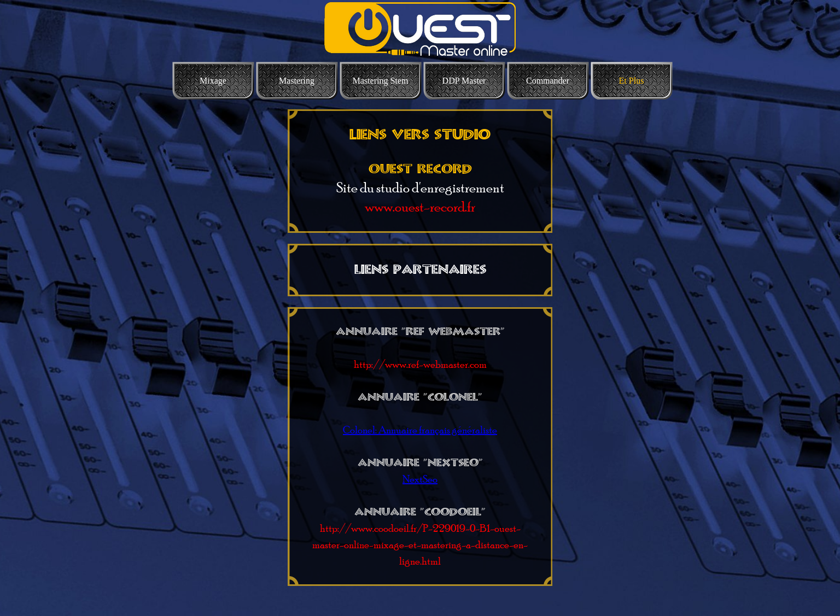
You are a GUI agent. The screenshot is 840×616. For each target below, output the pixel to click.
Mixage (213, 81)
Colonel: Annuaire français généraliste (420, 430)
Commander (548, 81)
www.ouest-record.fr (420, 206)
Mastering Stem (381, 81)
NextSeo (420, 479)
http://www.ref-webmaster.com (420, 364)
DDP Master (464, 81)
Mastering (297, 81)
